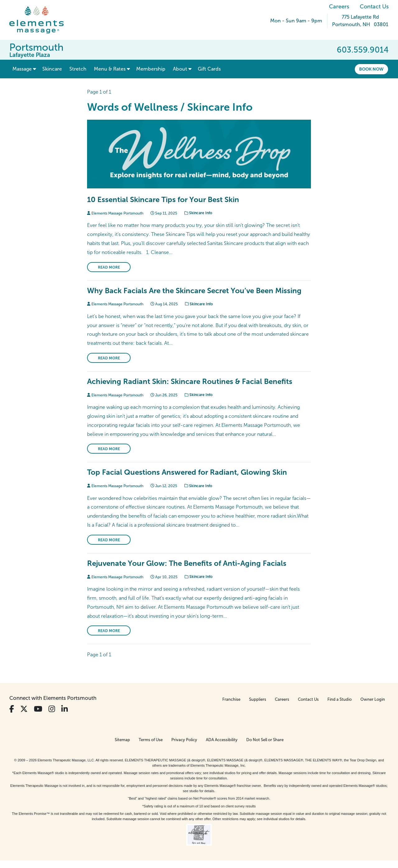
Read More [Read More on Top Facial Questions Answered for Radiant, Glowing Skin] (109, 540)
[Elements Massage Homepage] (41, 20)
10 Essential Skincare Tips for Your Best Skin (163, 199)
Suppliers (258, 699)
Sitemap (122, 740)
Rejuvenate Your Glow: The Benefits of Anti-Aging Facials (187, 563)
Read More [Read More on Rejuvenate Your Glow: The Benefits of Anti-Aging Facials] (109, 631)
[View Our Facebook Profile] (12, 709)
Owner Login (373, 699)
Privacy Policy (184, 740)
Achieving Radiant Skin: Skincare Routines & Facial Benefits (190, 381)
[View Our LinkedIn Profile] (65, 709)
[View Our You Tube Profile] (38, 709)
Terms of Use (151, 740)
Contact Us (374, 7)
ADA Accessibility (222, 740)
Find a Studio (340, 699)
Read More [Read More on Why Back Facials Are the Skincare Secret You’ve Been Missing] (109, 358)
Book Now (371, 69)
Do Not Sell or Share (265, 740)
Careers (339, 7)
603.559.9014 (363, 50)
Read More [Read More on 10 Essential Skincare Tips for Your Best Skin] (109, 267)
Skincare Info (198, 213)
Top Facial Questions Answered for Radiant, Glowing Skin (187, 472)
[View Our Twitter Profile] (24, 709)
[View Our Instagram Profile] (52, 709)
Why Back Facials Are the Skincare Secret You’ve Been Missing (194, 291)
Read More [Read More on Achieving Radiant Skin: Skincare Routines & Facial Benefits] (109, 449)
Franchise (231, 699)
